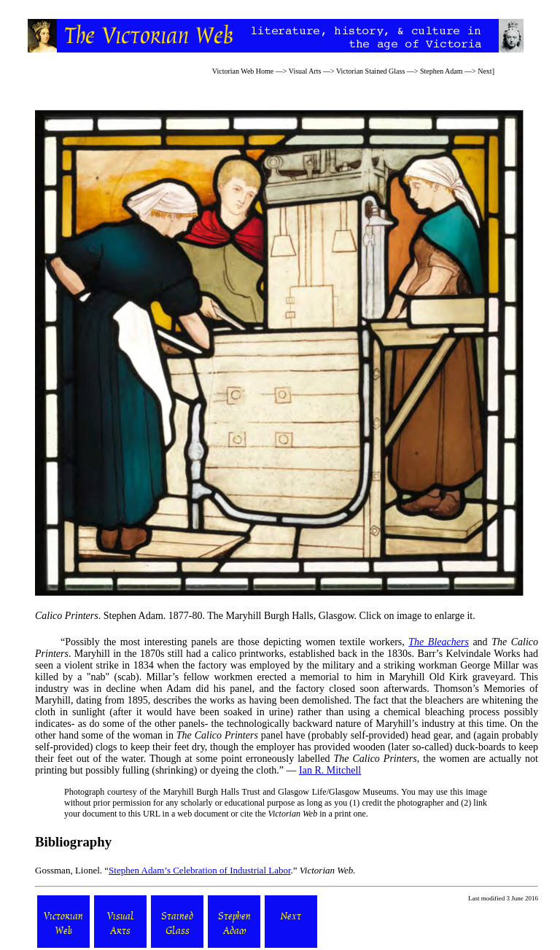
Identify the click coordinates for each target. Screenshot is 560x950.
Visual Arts (305, 71)
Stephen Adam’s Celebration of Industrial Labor (199, 870)
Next (485, 71)
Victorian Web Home (243, 71)
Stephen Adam (442, 71)
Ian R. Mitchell (330, 770)
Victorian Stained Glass (370, 71)
